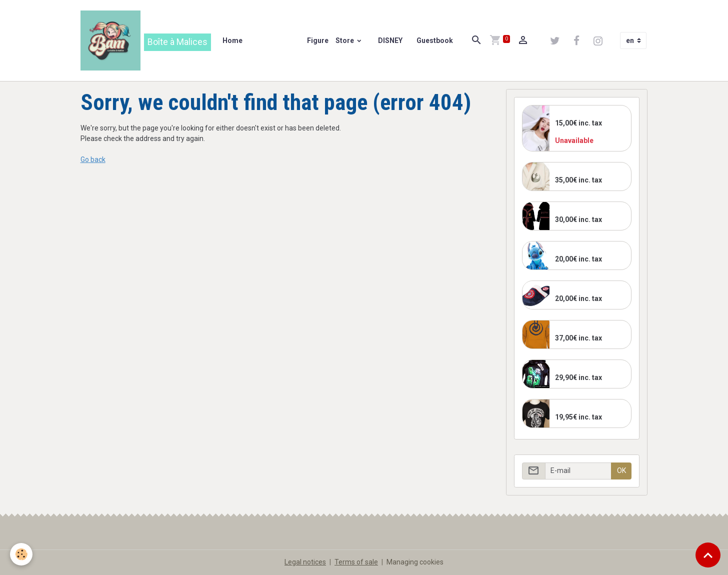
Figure (317, 40)
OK (621, 470)
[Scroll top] (708, 555)
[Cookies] (21, 554)
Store (345, 40)
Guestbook (435, 40)
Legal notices (305, 562)
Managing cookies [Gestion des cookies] (415, 562)
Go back (93, 159)
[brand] (146, 40)
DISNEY (389, 40)
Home (232, 40)
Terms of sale (356, 562)
